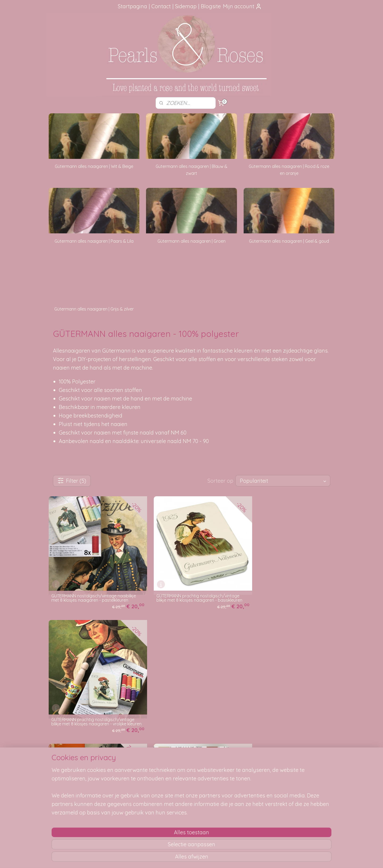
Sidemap (186, 6)
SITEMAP (252, 765)
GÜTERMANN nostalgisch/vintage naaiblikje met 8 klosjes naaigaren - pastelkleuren (94, 590)
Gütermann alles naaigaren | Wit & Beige (94, 166)
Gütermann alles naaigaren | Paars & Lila (94, 241)
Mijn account (242, 6)
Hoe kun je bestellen (130, 759)
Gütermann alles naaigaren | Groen (191, 241)
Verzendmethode (128, 765)
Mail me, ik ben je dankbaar (191, 771)
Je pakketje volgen (129, 771)
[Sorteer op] (283, 481)
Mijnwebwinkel (248, 858)
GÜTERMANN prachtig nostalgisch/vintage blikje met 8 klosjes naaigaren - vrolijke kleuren (288, 588)
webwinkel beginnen (204, 858)
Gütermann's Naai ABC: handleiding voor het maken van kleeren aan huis (91, 706)
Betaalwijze (123, 789)
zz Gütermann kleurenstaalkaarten (183, 708)
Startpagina (132, 6)
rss (186, 858)
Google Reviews (69, 795)
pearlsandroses (299, 749)
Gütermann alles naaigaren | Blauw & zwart (191, 170)
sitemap (175, 858)
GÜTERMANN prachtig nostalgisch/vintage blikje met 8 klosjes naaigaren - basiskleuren (190, 588)
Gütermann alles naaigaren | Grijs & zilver (94, 309)
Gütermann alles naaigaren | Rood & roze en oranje (289, 170)
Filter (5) (72, 481)
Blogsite (211, 6)
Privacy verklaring (128, 795)
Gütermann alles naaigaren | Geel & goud (289, 241)
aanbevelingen (75, 777)
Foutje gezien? (191, 759)
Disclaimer (122, 801)
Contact (161, 6)
